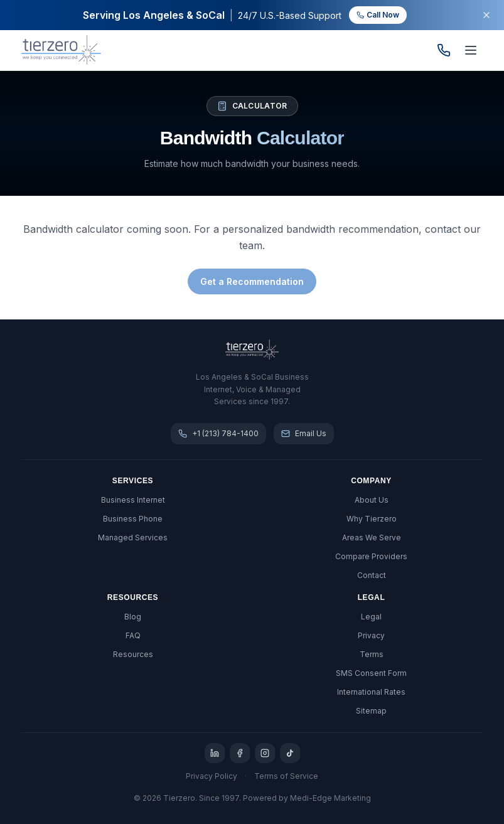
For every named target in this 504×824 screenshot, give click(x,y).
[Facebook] (240, 753)
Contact (372, 575)
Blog (133, 617)
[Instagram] (265, 753)
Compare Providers (371, 556)
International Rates (371, 692)
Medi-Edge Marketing (330, 798)
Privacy (371, 635)
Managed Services (133, 538)
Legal (371, 617)
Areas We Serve (372, 538)
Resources (133, 654)
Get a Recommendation (252, 281)
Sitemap (371, 711)
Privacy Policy (212, 776)
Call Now (378, 15)
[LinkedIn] (215, 753)
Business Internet (133, 500)
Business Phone (133, 519)
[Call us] (444, 50)
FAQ (133, 635)
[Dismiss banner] (486, 15)
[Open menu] (471, 50)
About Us (372, 500)
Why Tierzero (372, 519)
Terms (372, 654)
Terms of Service (286, 776)
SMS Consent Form (371, 673)
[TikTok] (290, 753)
